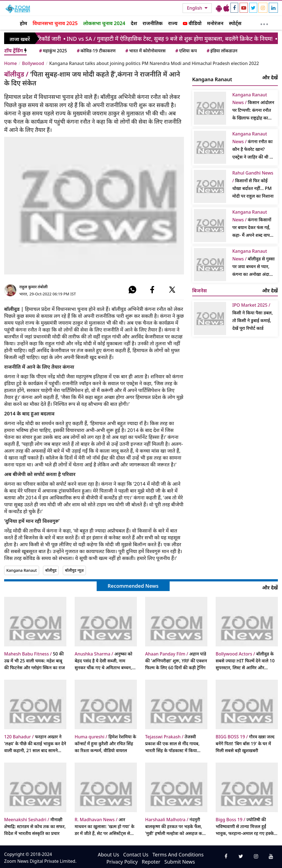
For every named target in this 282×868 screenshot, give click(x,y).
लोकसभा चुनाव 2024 (104, 23)
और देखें (270, 77)
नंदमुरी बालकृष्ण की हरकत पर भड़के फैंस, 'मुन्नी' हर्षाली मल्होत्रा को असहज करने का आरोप (176, 827)
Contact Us (136, 855)
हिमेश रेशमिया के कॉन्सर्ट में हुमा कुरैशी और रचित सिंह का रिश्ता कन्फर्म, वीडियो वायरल (105, 744)
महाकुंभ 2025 (53, 51)
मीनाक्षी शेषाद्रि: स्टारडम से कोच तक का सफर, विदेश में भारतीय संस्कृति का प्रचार (35, 826)
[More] (264, 23)
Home (10, 63)
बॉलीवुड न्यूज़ (74, 570)
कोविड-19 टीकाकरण (96, 51)
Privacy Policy (122, 862)
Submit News (180, 862)
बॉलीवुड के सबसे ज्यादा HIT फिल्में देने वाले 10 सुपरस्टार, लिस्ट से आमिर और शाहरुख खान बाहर (245, 661)
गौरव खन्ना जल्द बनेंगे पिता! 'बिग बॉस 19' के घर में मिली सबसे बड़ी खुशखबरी (245, 744)
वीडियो (192, 23)
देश (134, 23)
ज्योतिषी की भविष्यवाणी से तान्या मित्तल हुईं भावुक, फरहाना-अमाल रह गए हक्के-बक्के (245, 827)
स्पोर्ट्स (235, 23)
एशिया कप (186, 51)
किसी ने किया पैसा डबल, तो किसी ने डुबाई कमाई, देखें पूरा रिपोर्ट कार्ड (252, 317)
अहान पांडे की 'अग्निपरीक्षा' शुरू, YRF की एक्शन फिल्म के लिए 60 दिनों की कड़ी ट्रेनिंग (176, 661)
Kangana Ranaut (22, 570)
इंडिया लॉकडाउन (222, 51)
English (195, 8)
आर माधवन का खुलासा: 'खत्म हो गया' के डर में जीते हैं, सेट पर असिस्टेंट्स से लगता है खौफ (105, 827)
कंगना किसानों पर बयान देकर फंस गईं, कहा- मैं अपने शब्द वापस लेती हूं (252, 224)
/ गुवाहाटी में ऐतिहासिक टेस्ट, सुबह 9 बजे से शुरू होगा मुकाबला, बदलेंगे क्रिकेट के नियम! (174, 39)
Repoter (151, 862)
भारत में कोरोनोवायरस (145, 51)
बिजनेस (200, 290)
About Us (109, 855)
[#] (132, 290)
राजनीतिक (153, 23)
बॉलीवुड (51, 570)
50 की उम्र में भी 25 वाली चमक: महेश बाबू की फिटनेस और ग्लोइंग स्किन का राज (35, 661)
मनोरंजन (215, 23)
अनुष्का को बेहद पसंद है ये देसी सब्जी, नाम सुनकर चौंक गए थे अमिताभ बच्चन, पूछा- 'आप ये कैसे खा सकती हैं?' (103, 661)
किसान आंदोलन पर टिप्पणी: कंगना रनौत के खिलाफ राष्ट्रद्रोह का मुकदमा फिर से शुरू (253, 107)
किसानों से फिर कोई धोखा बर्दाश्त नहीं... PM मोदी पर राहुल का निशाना (253, 184)
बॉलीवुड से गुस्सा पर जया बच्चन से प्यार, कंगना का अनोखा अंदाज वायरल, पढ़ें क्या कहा (253, 263)
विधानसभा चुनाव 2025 (55, 23)
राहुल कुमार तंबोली (33, 287)
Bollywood (33, 63)
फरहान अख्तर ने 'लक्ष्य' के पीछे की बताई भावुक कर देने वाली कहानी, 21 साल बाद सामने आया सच (35, 744)
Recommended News (133, 586)
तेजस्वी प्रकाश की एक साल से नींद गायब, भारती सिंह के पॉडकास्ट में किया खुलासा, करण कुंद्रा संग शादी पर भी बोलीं (174, 744)
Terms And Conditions (178, 855)
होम (23, 23)
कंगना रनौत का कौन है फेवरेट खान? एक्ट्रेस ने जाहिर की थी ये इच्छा (252, 146)
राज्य (173, 23)
